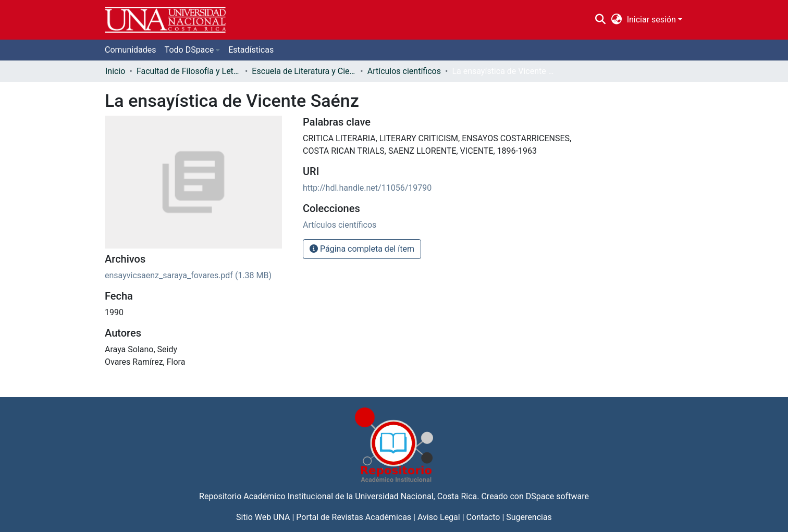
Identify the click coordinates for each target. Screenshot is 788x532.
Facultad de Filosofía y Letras (189, 71)
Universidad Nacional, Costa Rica (416, 496)
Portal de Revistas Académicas (354, 517)
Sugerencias (529, 517)
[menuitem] (616, 20)
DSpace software (557, 496)
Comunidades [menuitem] (131, 50)
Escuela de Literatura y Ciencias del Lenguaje (304, 71)
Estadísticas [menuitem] (251, 50)
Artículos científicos (404, 71)
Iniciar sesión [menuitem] (651, 20)
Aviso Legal (439, 517)
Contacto (483, 517)
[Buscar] (601, 20)
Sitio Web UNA (263, 517)
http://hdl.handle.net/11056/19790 (367, 188)
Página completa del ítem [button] (362, 249)
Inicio (115, 71)
